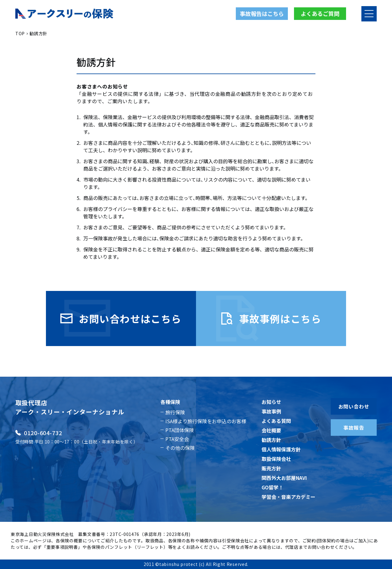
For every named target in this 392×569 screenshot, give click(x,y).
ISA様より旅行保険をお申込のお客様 (206, 421)
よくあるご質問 (320, 13)
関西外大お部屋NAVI (284, 478)
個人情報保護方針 (281, 449)
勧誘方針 (271, 440)
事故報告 (354, 428)
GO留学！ (272, 487)
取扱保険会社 (276, 459)
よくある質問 (276, 421)
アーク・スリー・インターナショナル (70, 412)
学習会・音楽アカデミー (288, 497)
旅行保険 (175, 412)
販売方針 (271, 468)
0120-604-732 (39, 433)
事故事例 (271, 411)
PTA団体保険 (180, 430)
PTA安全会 (177, 439)
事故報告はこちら (262, 13)
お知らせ (271, 402)
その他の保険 (180, 448)
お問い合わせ (354, 406)
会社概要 (271, 430)
